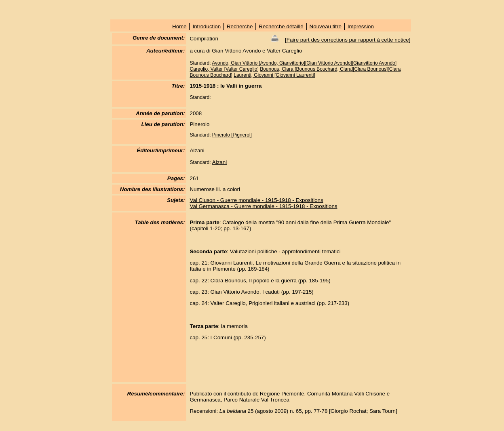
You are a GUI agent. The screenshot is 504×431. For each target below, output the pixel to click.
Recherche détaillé (281, 26)
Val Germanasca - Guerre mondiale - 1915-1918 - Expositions (263, 206)
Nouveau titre (326, 26)
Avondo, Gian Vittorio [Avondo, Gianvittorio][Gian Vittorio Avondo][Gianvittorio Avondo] (304, 63)
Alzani (219, 162)
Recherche (240, 26)
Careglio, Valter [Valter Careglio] (224, 69)
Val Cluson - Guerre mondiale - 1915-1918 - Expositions (256, 200)
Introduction (207, 26)
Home (179, 26)
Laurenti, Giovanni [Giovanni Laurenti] (274, 75)
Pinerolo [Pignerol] (232, 135)
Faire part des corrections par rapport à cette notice (348, 40)
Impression (361, 26)
